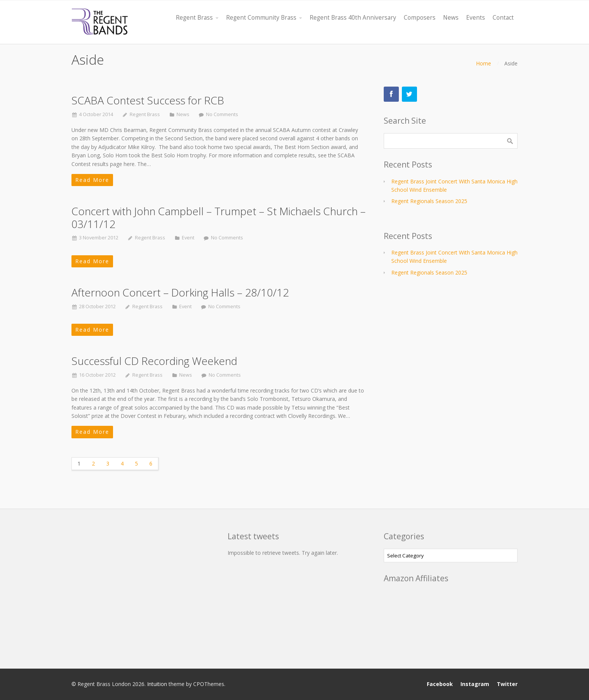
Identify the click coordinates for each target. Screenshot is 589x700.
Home (484, 63)
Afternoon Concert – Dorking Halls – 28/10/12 (180, 292)
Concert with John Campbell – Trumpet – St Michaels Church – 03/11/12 (219, 217)
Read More (92, 180)
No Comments (222, 114)
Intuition (157, 684)
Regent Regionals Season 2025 (429, 201)
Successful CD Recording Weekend (154, 361)
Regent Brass (145, 114)
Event (188, 238)
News (183, 114)
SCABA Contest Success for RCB (148, 100)
